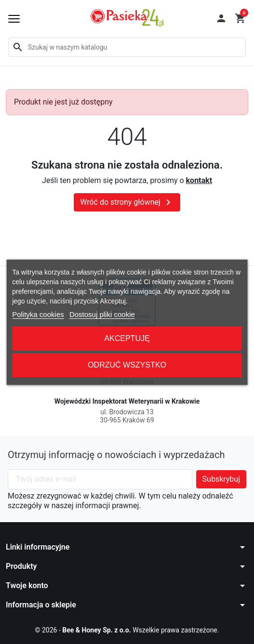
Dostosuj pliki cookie (102, 314)
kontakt (199, 180)
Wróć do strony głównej (127, 202)
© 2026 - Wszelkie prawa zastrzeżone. (127, 630)
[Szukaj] (127, 47)
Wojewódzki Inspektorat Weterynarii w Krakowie (127, 401)
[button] (221, 18)
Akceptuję (127, 338)
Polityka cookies (38, 314)
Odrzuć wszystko (127, 365)
